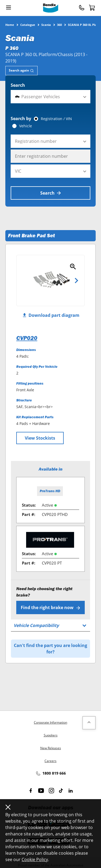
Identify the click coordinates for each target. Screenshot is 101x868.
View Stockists (40, 438)
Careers (50, 761)
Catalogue (28, 25)
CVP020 (27, 338)
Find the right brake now (50, 607)
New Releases (51, 748)
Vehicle (26, 126)
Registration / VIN (56, 119)
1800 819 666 (51, 774)
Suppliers (51, 735)
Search (18, 85)
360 (59, 25)
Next (76, 281)
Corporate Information (50, 722)
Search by (21, 119)
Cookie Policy (35, 859)
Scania (46, 25)
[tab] (21, 71)
